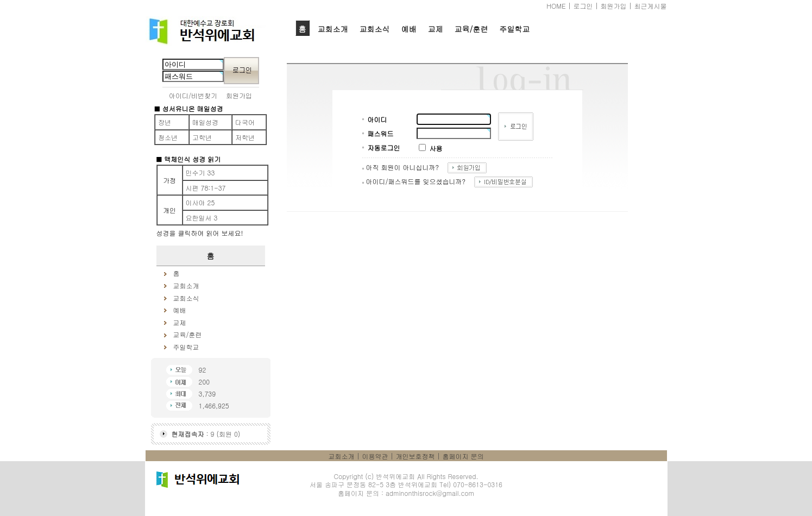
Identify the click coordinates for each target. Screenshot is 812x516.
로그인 (583, 6)
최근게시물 (651, 6)
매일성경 (205, 122)
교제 (436, 29)
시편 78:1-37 (206, 188)
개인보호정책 (416, 456)
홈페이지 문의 (463, 456)
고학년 (202, 137)
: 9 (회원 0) (206, 434)
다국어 (245, 122)
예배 (409, 29)
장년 (165, 122)
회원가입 (614, 6)
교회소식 (375, 29)
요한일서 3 (202, 218)
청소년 (168, 137)
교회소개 (333, 29)
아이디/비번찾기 (193, 95)
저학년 (245, 137)
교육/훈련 (471, 29)
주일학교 (514, 29)
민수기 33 (200, 172)
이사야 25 (200, 202)
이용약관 (375, 456)
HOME (556, 6)
